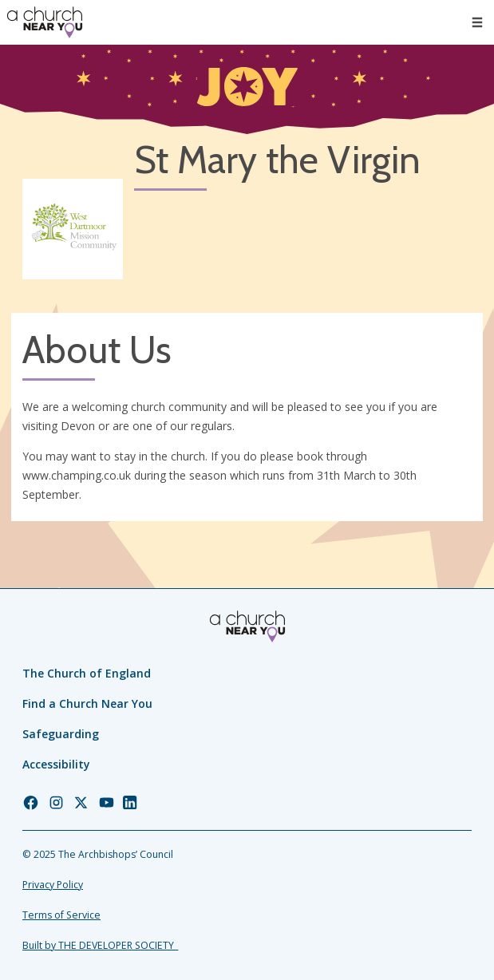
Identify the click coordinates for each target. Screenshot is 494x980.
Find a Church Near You (87, 703)
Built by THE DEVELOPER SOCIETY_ (100, 945)
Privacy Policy (53, 885)
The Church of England (87, 673)
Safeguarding (61, 734)
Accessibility (56, 764)
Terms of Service (61, 915)
